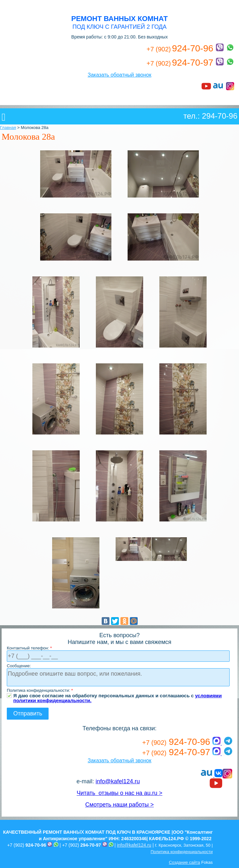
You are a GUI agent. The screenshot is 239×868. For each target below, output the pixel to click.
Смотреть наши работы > (119, 805)
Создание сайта (185, 862)
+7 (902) (27, 845)
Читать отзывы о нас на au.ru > (119, 793)
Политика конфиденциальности (182, 852)
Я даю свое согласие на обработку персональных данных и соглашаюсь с (118, 696)
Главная (8, 128)
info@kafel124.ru (118, 781)
